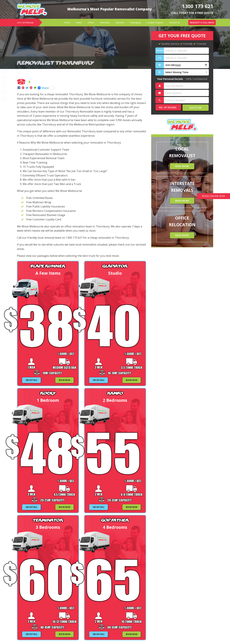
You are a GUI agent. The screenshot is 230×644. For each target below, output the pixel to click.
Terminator (48, 520)
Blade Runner (48, 266)
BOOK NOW (65, 380)
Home (67, 22)
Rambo (115, 393)
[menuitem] (67, 23)
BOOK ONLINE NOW (213, 196)
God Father (115, 520)
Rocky (48, 393)
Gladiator (115, 266)
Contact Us (175, 22)
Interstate (105, 22)
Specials (120, 22)
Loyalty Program (155, 22)
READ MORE (182, 166)
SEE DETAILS (31, 380)
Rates (79, 22)
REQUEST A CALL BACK (202, 22)
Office (91, 22)
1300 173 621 (197, 6)
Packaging (135, 22)
